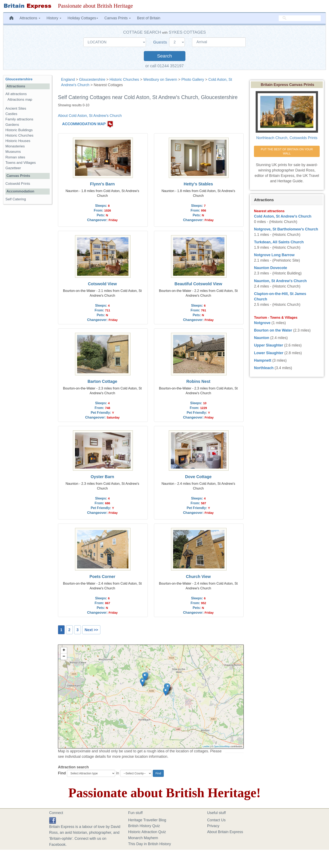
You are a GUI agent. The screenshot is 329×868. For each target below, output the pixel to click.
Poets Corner (102, 577)
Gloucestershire (92, 80)
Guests (161, 42)
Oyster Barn (102, 477)
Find (62, 773)
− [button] (64, 657)
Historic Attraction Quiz (147, 832)
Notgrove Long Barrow (274, 255)
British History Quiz (144, 826)
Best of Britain (149, 18)
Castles (11, 114)
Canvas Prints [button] (118, 18)
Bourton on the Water (273, 330)
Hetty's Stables (198, 184)
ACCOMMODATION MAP (84, 124)
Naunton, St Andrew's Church (280, 281)
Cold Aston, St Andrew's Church (283, 216)
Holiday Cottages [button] (83, 18)
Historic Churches (124, 80)
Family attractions (19, 119)
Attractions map (20, 100)
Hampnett (263, 360)
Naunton (262, 338)
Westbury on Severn (160, 80)
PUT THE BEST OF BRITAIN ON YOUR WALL (287, 151)
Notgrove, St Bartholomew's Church (286, 229)
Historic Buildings (19, 130)
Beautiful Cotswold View (198, 284)
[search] (300, 18)
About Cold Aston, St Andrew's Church (90, 116)
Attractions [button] (30, 18)
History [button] (54, 18)
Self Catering (16, 199)
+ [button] (64, 650)
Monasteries (15, 146)
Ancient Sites (16, 108)
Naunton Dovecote (270, 268)
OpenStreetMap (222, 746)
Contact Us (216, 820)
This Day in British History (150, 844)
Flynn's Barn (102, 184)
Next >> (91, 630)
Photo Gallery (193, 80)
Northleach (264, 368)
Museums (13, 152)
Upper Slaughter (269, 345)
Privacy (213, 826)
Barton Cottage (102, 381)
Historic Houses (18, 141)
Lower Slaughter (269, 353)
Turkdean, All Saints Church (279, 242)
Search (164, 56)
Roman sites (15, 157)
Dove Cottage (198, 477)
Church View (198, 577)
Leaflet (206, 746)
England (68, 80)
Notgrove (262, 323)
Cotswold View (102, 284)
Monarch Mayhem (143, 838)
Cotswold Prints (18, 184)
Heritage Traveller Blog (147, 820)
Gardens (12, 125)
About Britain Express (225, 832)
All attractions (16, 94)
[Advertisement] (27, 272)
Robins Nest (198, 381)
